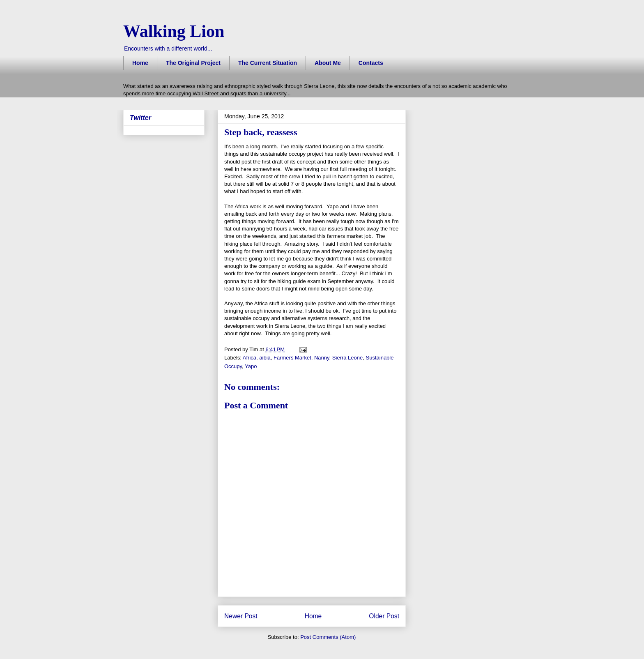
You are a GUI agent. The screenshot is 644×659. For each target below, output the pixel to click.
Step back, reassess (261, 132)
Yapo (251, 366)
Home (140, 63)
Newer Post (241, 616)
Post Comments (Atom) (328, 637)
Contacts (371, 63)
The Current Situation (268, 63)
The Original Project (193, 63)
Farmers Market (292, 358)
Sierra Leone (347, 358)
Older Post (384, 616)
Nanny (322, 358)
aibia (265, 358)
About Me (328, 63)
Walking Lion (174, 31)
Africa (250, 358)
